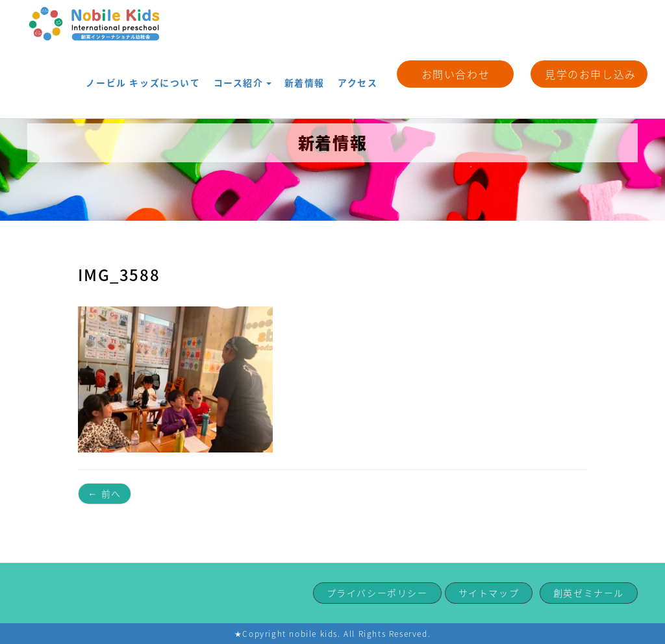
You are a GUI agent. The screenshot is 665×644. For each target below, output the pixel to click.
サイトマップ (489, 593)
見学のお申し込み (591, 74)
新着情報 (316, 73)
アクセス (361, 73)
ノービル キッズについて (179, 73)
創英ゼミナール (589, 593)
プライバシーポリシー (377, 593)
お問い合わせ (456, 74)
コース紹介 (263, 73)
